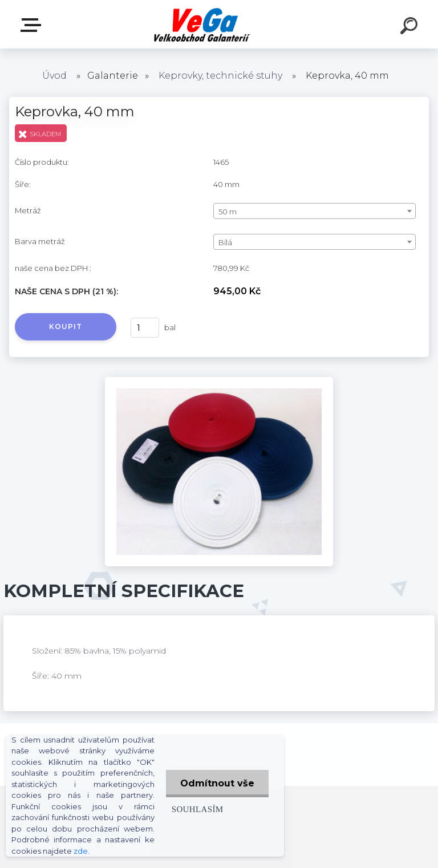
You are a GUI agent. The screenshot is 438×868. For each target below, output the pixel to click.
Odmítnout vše (217, 783)
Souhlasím (198, 809)
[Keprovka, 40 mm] (219, 381)
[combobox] (315, 211)
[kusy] (145, 328)
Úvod (54, 76)
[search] (411, 27)
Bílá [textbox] (225, 242)
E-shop (33, 25)
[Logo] (202, 24)
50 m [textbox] (228, 212)
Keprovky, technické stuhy (220, 76)
